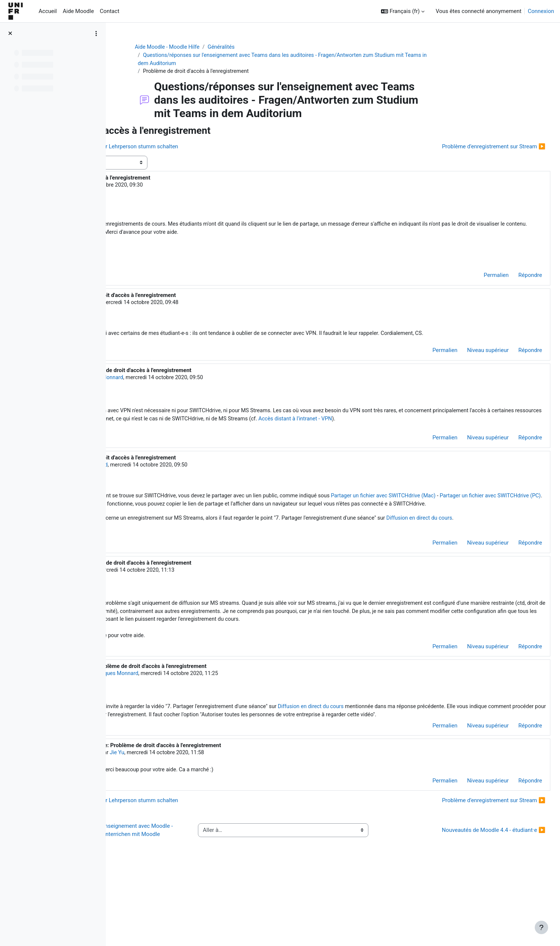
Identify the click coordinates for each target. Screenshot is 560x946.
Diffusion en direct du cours (412, 760)
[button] (403, 11)
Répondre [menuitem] (514, 279)
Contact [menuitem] (110, 11)
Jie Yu (160, 186)
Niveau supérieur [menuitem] (471, 363)
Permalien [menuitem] (480, 279)
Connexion (541, 11)
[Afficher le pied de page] (541, 927)
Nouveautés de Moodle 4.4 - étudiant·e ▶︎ (477, 897)
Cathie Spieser (183, 306)
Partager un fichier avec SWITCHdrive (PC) (261, 528)
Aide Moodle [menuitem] (78, 11)
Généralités (268, 47)
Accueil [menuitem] (48, 11)
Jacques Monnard (199, 391)
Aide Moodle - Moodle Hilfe (212, 47)
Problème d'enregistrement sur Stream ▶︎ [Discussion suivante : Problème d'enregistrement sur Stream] (477, 148)
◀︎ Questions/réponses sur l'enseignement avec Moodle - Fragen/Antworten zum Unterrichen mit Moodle (186, 897)
